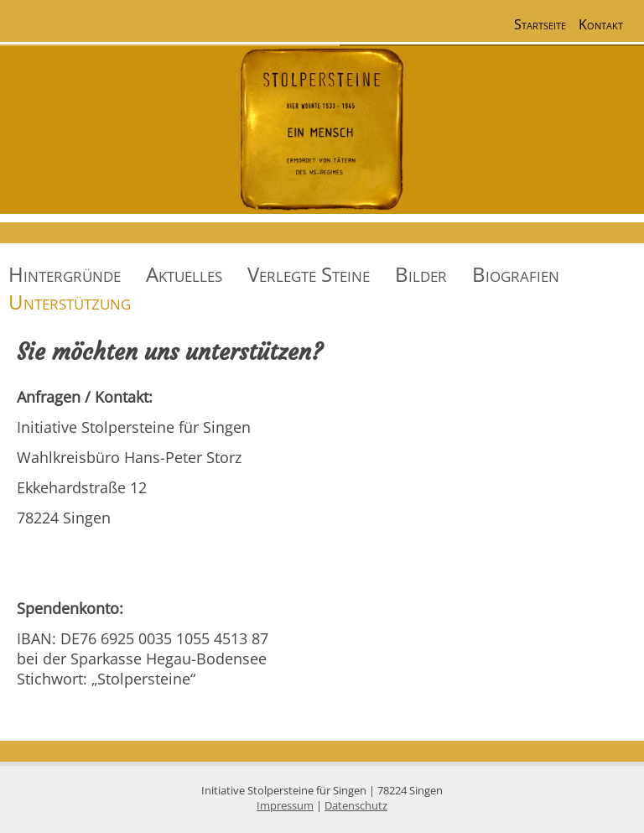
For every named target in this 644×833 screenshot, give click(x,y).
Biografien (516, 274)
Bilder (421, 274)
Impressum (285, 805)
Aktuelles (184, 274)
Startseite (540, 24)
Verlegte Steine (309, 274)
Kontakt (601, 24)
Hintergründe (65, 274)
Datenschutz (356, 805)
